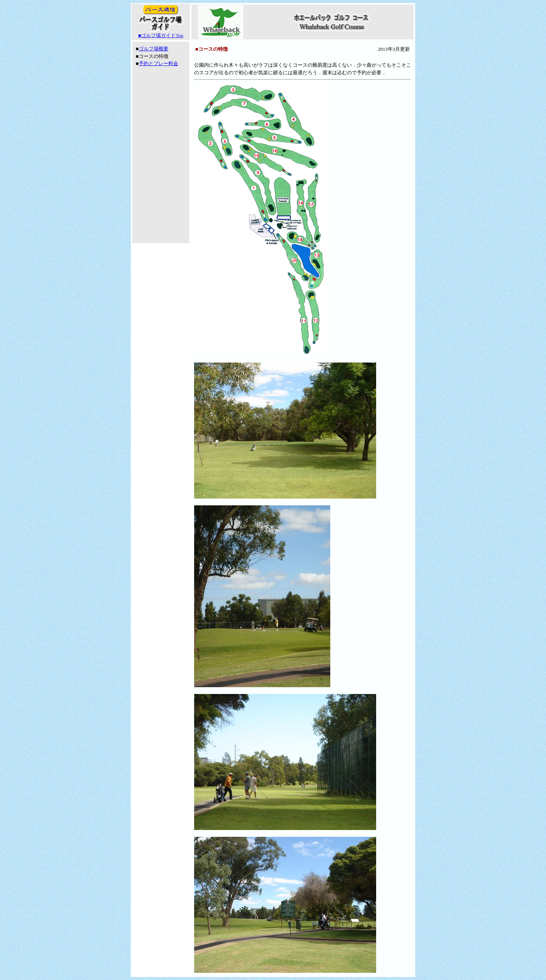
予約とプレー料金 (158, 63)
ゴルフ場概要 (154, 49)
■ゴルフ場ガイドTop (161, 35)
